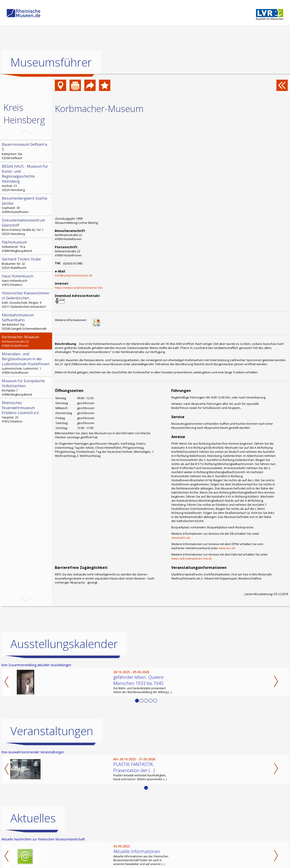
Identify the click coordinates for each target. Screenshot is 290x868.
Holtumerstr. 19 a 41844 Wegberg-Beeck (27, 246)
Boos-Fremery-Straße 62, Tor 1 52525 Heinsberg (27, 227)
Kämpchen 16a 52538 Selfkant (27, 151)
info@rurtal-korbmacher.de (74, 275)
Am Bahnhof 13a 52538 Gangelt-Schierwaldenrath (27, 322)
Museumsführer (51, 62)
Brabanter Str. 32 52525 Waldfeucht (27, 263)
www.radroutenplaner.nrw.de (192, 558)
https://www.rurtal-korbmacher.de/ (79, 288)
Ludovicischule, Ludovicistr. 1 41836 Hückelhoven (27, 363)
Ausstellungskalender (64, 644)
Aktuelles (33, 818)
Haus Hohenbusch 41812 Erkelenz (27, 280)
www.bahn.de (181, 538)
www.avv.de (227, 548)
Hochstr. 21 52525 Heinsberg (27, 178)
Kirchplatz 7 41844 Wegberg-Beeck (27, 387)
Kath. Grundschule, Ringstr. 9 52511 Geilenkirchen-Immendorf (27, 300)
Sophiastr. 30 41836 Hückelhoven (27, 205)
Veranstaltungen (52, 731)
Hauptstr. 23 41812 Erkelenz (27, 412)
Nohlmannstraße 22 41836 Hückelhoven (27, 341)
